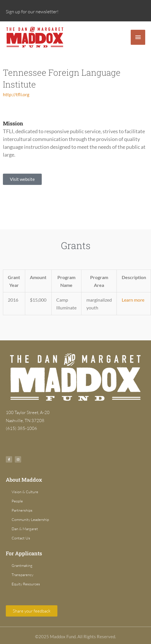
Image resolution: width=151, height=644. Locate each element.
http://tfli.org (16, 94)
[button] (22, 179)
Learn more (133, 300)
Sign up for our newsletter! (32, 12)
